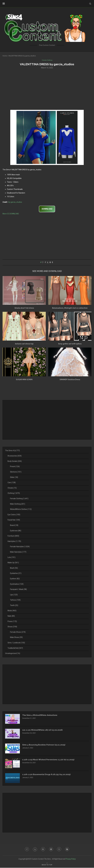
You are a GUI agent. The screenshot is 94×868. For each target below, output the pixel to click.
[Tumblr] (60, 850)
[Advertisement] (47, 89)
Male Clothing (18, 504)
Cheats (12, 488)
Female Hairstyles (20, 547)
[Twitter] (34, 850)
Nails (11, 616)
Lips (14, 595)
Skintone (16, 472)
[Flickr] (51, 850)
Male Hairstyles (18, 552)
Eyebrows (16, 531)
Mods (12, 611)
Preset (15, 467)
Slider (14, 477)
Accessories (15, 456)
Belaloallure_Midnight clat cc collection (70, 308)
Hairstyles (14, 542)
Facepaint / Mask (18, 590)
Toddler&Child (15, 648)
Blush (14, 568)
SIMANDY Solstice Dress (70, 380)
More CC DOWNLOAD (11, 214)
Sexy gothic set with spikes (70, 344)
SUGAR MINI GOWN (24, 380)
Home (5, 56)
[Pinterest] (43, 850)
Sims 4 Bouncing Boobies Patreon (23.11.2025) (45, 745)
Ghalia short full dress (24, 308)
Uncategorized (13, 654)
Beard (14, 525)
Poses (12, 622)
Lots (12, 557)
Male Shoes (16, 638)
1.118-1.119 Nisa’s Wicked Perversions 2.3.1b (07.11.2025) (49, 760)
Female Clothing (19, 499)
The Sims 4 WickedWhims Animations (41, 715)
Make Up (13, 563)
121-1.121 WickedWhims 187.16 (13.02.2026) (43, 730)
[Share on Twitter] (48, 263)
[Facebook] (26, 850)
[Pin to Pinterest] (50, 263)
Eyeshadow (17, 584)
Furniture (13, 536)
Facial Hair (14, 520)
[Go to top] (47, 865)
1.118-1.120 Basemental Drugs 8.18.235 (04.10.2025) (47, 775)
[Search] (90, 4)
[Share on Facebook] (45, 263)
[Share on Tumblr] (52, 263)
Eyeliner (15, 579)
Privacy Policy (71, 859)
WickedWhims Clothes (21, 509)
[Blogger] (68, 850)
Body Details (15, 461)
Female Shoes (18, 632)
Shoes (12, 627)
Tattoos (15, 600)
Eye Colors (14, 515)
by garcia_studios (15, 202)
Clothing (14, 493)
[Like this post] (43, 263)
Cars (12, 483)
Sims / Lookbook (16, 643)
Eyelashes (16, 573)
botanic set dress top (24, 344)
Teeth (14, 606)
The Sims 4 (12, 451)
